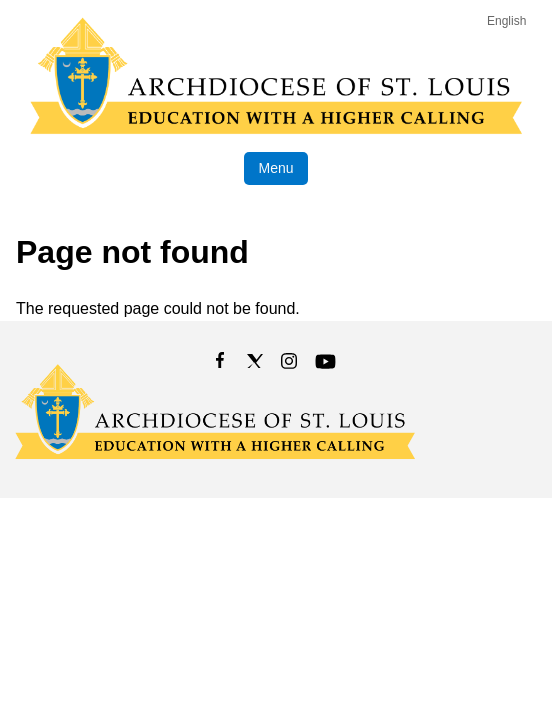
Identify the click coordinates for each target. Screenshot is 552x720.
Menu (275, 168)
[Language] (510, 21)
